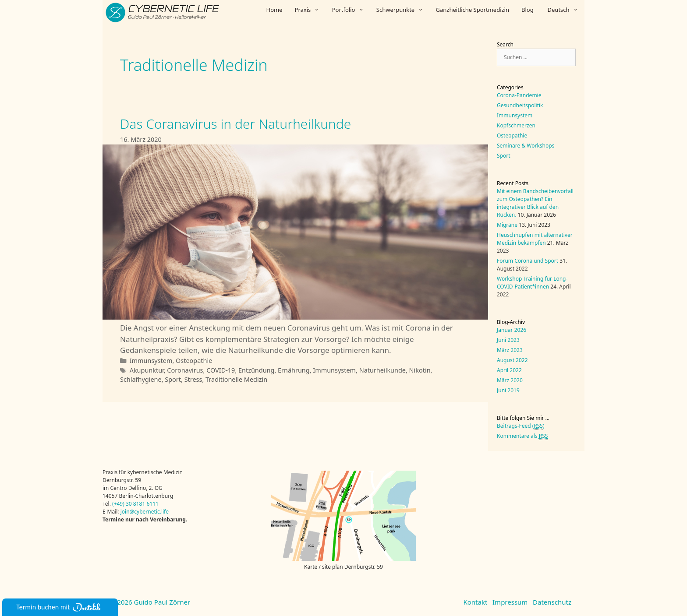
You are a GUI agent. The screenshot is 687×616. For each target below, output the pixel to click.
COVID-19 (221, 370)
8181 (139, 504)
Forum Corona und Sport (528, 261)
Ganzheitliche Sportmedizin (473, 10)
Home (274, 10)
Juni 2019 (508, 390)
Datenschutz (552, 602)
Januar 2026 (512, 330)
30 (129, 504)
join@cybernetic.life (145, 512)
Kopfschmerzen (516, 125)
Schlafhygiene (141, 379)
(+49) (119, 504)
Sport (173, 379)
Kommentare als (522, 436)
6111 (152, 504)
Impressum (510, 602)
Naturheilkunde (382, 370)
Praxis (310, 10)
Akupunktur (147, 370)
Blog (528, 10)
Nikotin (420, 370)
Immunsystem (151, 361)
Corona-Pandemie (519, 95)
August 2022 (512, 360)
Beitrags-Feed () (521, 426)
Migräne (507, 225)
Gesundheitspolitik (520, 105)
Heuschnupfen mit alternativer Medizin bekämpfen (535, 239)
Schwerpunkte (403, 10)
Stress (193, 379)
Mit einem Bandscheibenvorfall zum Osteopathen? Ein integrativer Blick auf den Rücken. (535, 203)
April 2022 (509, 370)
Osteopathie (194, 361)
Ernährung (294, 370)
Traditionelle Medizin (236, 379)
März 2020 (510, 380)
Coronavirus (185, 370)
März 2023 (510, 350)
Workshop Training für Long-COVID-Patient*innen (532, 283)
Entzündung (256, 370)
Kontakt (475, 602)
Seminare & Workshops (526, 146)
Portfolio (351, 10)
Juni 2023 (508, 340)
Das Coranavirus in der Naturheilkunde (235, 124)
